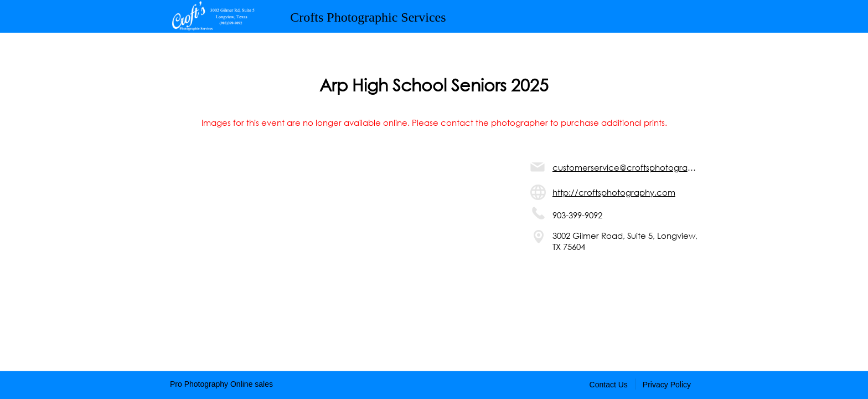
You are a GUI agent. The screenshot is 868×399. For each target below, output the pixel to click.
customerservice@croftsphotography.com (625, 167)
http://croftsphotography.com (614, 192)
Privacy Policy (667, 385)
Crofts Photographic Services (368, 17)
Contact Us (609, 385)
